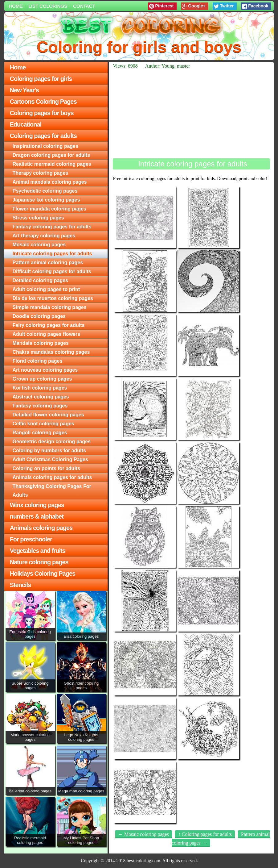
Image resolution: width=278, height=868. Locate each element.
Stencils (20, 585)
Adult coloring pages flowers (47, 334)
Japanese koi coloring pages (46, 200)
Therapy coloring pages (40, 173)
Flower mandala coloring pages (49, 209)
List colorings (48, 6)
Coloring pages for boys (42, 113)
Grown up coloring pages (42, 379)
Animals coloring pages (41, 528)
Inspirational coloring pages (45, 146)
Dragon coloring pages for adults (51, 155)
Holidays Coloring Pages (43, 574)
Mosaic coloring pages (39, 245)
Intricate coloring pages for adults (52, 254)
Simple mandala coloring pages (50, 307)
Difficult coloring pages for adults (52, 271)
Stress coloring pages (38, 218)
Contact (84, 6)
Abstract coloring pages (41, 397)
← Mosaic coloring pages (143, 834)
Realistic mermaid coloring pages (52, 164)
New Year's (24, 90)
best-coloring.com (143, 861)
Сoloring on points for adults (47, 468)
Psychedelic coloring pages (45, 191)
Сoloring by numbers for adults (49, 451)
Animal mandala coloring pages (50, 182)
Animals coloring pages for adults (52, 477)
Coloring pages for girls (41, 79)
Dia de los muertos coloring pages (53, 298)
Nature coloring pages (39, 562)
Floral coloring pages (38, 361)
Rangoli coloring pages (40, 433)
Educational (26, 124)
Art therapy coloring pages (44, 236)
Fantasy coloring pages (40, 406)
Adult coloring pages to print (46, 289)
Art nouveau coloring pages (45, 370)
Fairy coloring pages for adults (49, 325)
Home (16, 6)
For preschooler (31, 539)
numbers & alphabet (37, 516)
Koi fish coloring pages (40, 388)
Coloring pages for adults (43, 136)
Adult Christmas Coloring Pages (50, 459)
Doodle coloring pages (39, 316)
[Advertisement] (191, 114)
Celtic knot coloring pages (43, 424)
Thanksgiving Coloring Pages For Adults (52, 491)
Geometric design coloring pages (52, 442)
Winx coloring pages (37, 505)
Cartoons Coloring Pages (43, 102)
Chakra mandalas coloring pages (51, 352)
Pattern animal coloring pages (48, 263)
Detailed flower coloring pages (48, 415)
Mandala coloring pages (41, 343)
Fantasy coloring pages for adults (52, 227)
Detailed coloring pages (40, 280)
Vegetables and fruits (38, 551)
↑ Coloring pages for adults (205, 834)
